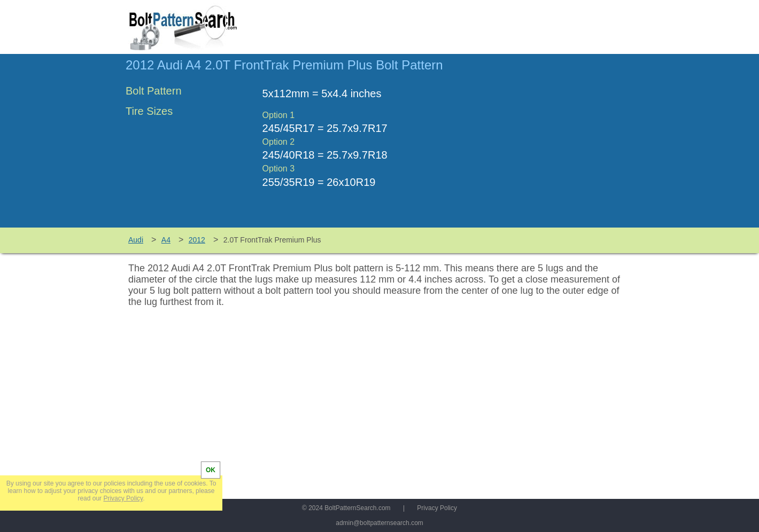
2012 (197, 240)
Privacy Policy (437, 508)
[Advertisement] (544, 146)
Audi (136, 240)
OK (211, 470)
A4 (166, 240)
